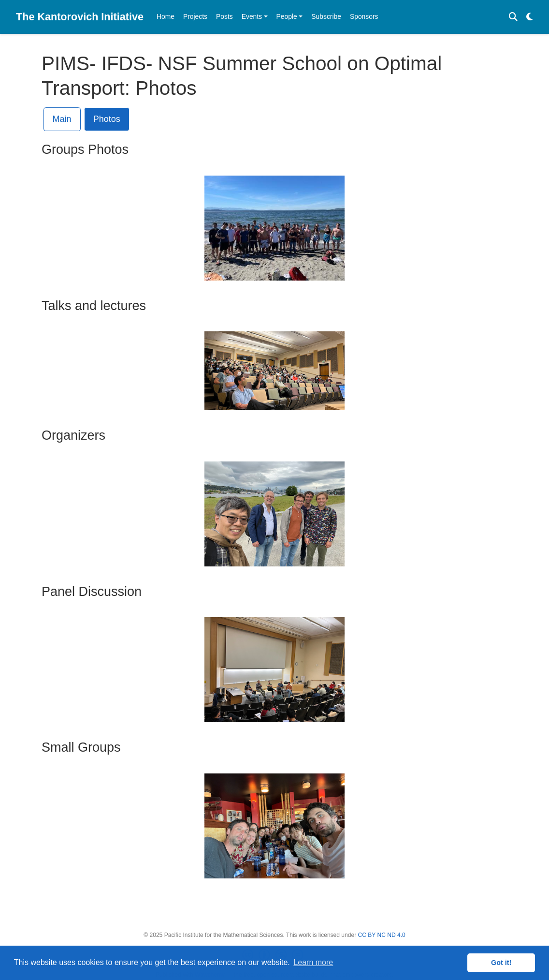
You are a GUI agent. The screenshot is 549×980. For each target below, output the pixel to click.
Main (62, 119)
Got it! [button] (501, 963)
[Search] (513, 17)
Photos (107, 119)
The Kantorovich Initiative (80, 17)
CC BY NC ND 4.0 (382, 935)
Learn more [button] (313, 962)
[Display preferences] (530, 17)
